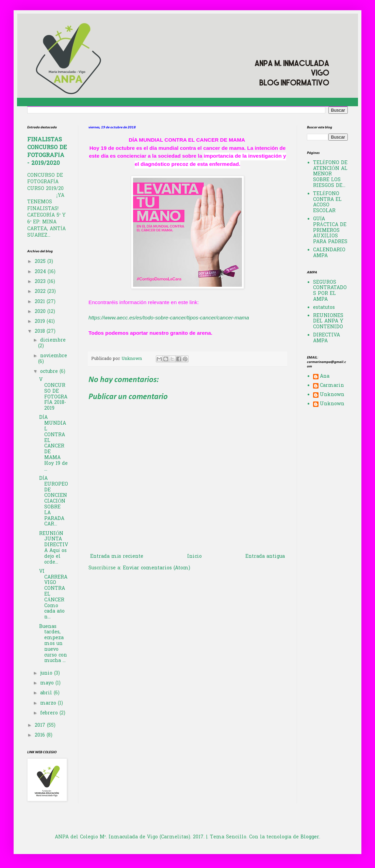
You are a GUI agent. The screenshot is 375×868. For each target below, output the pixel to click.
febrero (50, 713)
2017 (41, 725)
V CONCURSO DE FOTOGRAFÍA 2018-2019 (53, 394)
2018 (41, 332)
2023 (41, 282)
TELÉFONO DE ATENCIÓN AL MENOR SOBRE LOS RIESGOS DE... (330, 174)
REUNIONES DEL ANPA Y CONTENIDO (328, 322)
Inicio (194, 557)
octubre (50, 372)
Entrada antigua (265, 557)
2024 (41, 272)
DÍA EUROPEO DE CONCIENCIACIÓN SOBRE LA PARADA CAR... (54, 501)
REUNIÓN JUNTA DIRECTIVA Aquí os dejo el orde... (54, 548)
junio (47, 673)
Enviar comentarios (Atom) (157, 568)
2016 (41, 735)
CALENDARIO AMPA (329, 253)
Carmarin (332, 386)
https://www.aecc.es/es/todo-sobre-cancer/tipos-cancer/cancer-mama (169, 318)
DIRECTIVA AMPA (327, 338)
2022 (41, 292)
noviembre (54, 356)
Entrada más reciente (117, 557)
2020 (41, 312)
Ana (325, 377)
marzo (49, 703)
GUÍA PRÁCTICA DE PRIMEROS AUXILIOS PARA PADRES (330, 231)
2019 (41, 322)
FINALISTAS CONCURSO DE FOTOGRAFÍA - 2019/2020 (47, 152)
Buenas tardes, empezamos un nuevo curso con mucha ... (53, 644)
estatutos (324, 308)
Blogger (310, 837)
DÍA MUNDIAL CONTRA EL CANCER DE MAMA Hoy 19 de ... (53, 443)
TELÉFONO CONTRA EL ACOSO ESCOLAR (327, 202)
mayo (48, 683)
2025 (41, 262)
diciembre (53, 340)
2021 (41, 302)
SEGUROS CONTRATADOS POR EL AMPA (330, 291)
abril (47, 693)
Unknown (332, 395)
